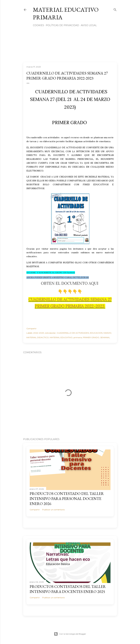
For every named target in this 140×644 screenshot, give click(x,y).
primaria (78, 337)
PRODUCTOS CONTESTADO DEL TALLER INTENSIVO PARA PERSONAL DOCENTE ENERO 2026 (67, 499)
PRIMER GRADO (91, 337)
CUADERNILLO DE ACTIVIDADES (73, 333)
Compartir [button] (31, 328)
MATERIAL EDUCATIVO (61, 337)
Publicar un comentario (53, 510)
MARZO (107, 333)
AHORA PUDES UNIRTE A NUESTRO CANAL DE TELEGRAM (58, 278)
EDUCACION (96, 333)
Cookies (38, 25)
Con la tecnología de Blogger (70, 634)
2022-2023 (39, 333)
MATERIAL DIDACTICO (38, 337)
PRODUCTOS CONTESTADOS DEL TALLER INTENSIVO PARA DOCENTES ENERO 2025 (68, 589)
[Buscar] (115, 9)
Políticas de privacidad (62, 25)
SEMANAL (105, 337)
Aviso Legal (89, 25)
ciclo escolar (50, 333)
